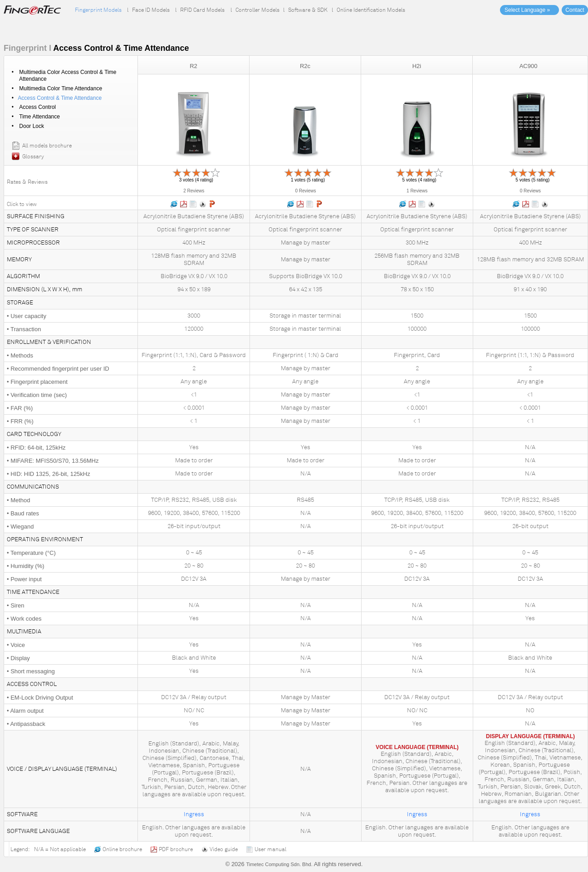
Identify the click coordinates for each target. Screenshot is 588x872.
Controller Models (257, 10)
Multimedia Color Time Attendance (61, 88)
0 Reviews (305, 191)
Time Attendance (39, 117)
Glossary (33, 157)
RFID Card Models (202, 10)
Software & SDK (308, 10)
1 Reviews (417, 191)
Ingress (194, 814)
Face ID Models (151, 10)
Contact (575, 10)
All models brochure (47, 146)
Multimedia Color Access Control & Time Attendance (67, 76)
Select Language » (527, 10)
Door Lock (32, 126)
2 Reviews (194, 191)
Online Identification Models (371, 10)
